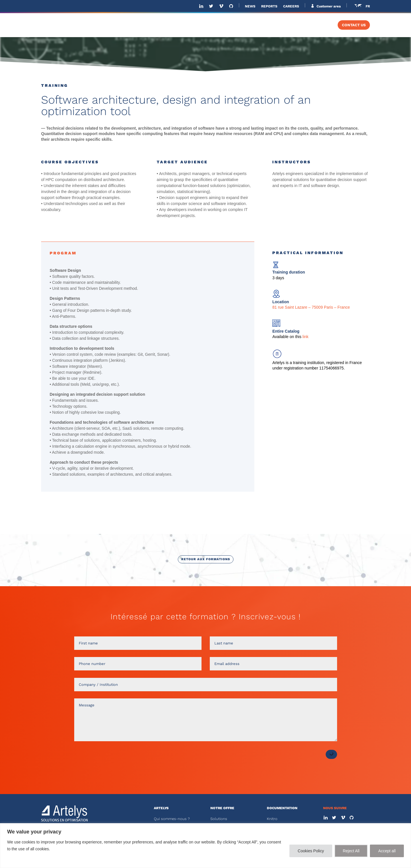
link (305, 337)
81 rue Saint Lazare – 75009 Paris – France (311, 307)
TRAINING (316, 25)
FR (368, 6)
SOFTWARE (243, 25)
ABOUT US (172, 25)
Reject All (351, 851)
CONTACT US (354, 25)
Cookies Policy (311, 851)
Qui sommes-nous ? (172, 819)
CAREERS (291, 6)
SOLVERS (280, 25)
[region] (205, 846)
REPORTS (269, 6)
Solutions (219, 819)
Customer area (328, 6)
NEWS (250, 6)
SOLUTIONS (204, 25)
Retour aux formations (206, 559)
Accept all (387, 851)
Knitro (272, 819)
